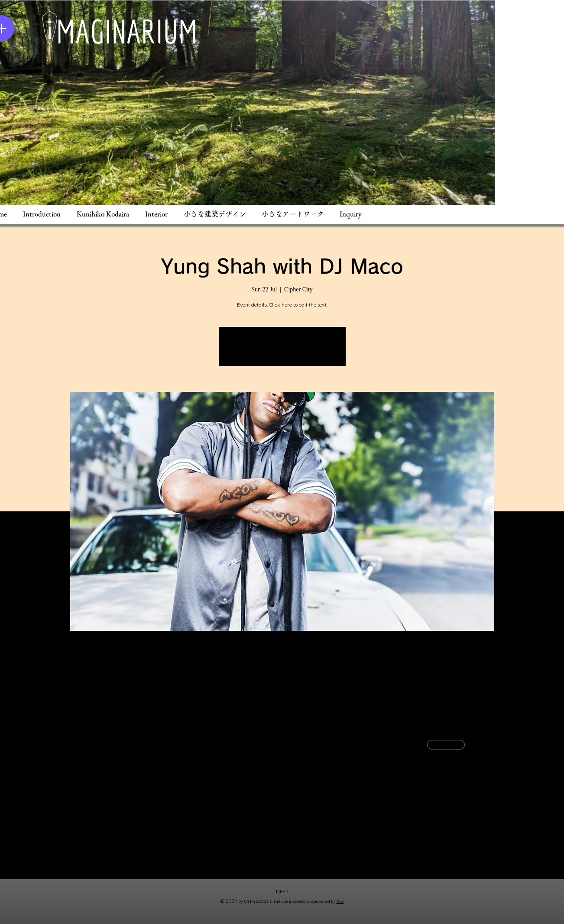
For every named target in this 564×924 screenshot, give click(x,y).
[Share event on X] (125, 856)
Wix (340, 901)
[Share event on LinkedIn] (146, 856)
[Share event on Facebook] (104, 856)
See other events (282, 352)
